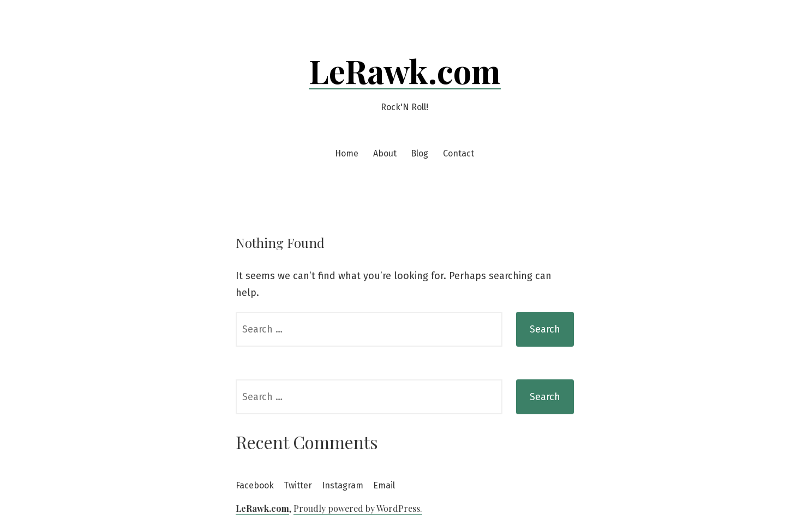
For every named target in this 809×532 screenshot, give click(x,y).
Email (384, 485)
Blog (420, 153)
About (385, 153)
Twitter (298, 485)
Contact (459, 153)
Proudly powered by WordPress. (358, 508)
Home (347, 153)
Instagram (343, 485)
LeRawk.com (405, 70)
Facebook (255, 485)
